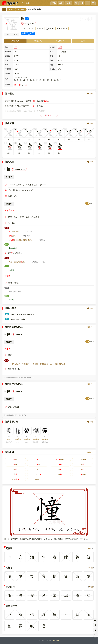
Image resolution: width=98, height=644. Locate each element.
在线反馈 (56, 640)
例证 (92, 203)
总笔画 (52, 47)
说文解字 (60, 41)
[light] (82, 3)
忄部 (15, 47)
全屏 (15, 34)
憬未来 (83, 460)
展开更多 (49, 115)
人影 (38, 474)
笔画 (7, 79)
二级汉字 (25, 33)
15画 (60, 47)
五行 (51, 56)
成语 (61, 3)
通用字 (32, 33)
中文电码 (8, 69)
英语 (7, 314)
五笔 (7, 60)
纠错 (90, 94)
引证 (7, 228)
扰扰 (60, 460)
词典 (69, 3)
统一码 (7, 73)
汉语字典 (26, 3)
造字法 (7, 56)
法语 (7, 319)
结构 (51, 52)
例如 (7, 288)
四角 (51, 65)
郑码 (7, 65)
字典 (54, 3)
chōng (89, 548)
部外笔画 (8, 52)
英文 (7, 244)
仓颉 (51, 60)
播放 (8, 34)
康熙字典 (38, 41)
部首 (7, 47)
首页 (11, 10)
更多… (38, 479)
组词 (83, 41)
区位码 (52, 69)
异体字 (7, 84)
